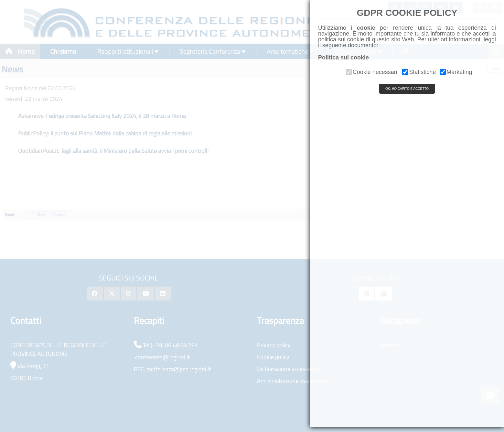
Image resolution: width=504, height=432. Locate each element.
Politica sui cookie (343, 58)
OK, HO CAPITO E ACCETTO (407, 89)
